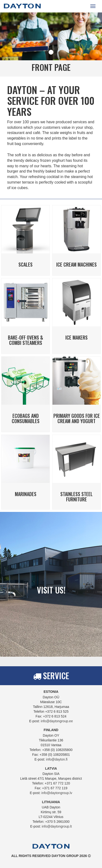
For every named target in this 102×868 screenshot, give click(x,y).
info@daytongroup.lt (57, 826)
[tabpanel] (51, 45)
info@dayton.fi (57, 759)
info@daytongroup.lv (57, 793)
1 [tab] (51, 52)
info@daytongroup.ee (57, 721)
